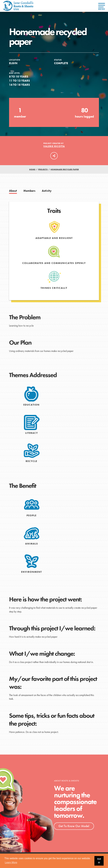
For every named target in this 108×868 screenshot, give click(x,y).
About (13, 191)
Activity (47, 191)
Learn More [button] (11, 862)
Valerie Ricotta (54, 146)
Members (29, 191)
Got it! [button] (99, 861)
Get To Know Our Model (74, 826)
